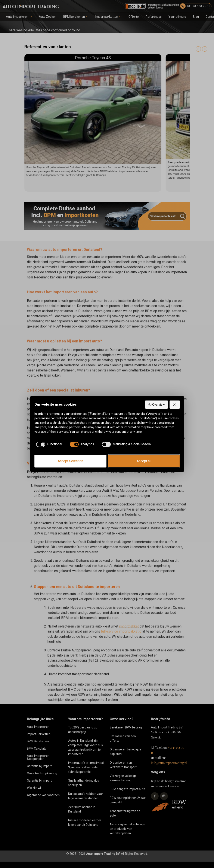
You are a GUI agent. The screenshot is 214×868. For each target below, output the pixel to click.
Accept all (144, 461)
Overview (157, 405)
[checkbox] (49, 444)
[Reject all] (175, 405)
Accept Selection (70, 461)
